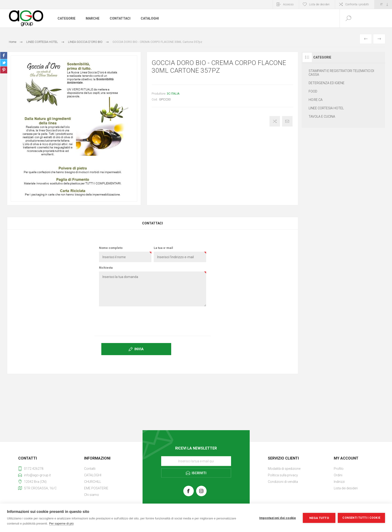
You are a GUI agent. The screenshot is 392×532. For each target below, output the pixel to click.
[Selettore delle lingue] (383, 4)
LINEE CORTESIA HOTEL (326, 108)
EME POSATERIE (96, 488)
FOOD (313, 91)
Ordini (338, 475)
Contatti (90, 469)
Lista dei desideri (346, 488)
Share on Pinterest (4, 70)
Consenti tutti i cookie (361, 518)
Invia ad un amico (287, 121)
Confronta (275, 121)
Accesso (288, 4)
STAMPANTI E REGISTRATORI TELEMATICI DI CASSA (341, 73)
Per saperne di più (61, 523)
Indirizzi (339, 482)
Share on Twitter (4, 63)
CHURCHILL (93, 482)
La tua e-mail (163, 248)
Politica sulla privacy (283, 475)
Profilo (339, 469)
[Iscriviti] (196, 461)
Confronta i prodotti (357, 4)
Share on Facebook (4, 55)
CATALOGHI (93, 475)
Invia (139, 349)
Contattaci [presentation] (152, 223)
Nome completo (111, 248)
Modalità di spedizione (284, 469)
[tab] (153, 223)
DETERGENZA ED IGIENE (327, 83)
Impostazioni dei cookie (278, 518)
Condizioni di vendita (283, 482)
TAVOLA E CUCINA (322, 117)
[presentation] (153, 319)
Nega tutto (319, 518)
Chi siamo (92, 495)
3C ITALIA (173, 94)
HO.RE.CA (316, 100)
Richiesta (106, 268)
